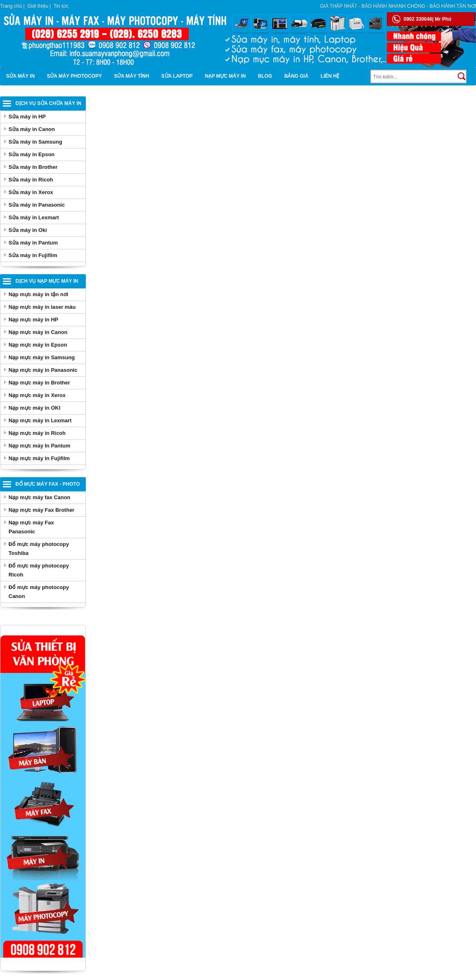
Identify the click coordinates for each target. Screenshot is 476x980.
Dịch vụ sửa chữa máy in (48, 103)
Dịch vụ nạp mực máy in (47, 281)
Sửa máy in (20, 76)
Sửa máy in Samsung (35, 142)
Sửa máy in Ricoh (31, 180)
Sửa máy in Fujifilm (33, 255)
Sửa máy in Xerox (31, 192)
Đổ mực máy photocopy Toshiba (39, 549)
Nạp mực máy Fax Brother (41, 510)
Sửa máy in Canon (32, 129)
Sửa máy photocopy (74, 76)
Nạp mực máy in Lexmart (40, 420)
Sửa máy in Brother (33, 167)
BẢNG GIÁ (296, 76)
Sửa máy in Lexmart (34, 217)
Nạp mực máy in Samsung (42, 357)
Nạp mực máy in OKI (34, 408)
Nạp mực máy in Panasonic (43, 370)
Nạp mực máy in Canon (38, 332)
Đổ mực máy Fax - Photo (48, 484)
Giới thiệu (38, 6)
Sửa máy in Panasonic (37, 205)
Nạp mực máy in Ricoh (37, 433)
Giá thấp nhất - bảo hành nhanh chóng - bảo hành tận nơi (398, 6)
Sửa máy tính (131, 76)
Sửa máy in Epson (32, 154)
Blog (265, 76)
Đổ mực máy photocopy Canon (39, 592)
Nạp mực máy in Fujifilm (39, 458)
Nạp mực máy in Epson (38, 345)
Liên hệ (330, 76)
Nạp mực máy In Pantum (39, 446)
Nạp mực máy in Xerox (37, 395)
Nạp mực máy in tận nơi (38, 294)
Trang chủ (11, 6)
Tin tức (61, 6)
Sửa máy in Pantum (33, 243)
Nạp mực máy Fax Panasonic (31, 527)
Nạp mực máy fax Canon (39, 497)
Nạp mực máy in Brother (39, 383)
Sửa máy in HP (27, 117)
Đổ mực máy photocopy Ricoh (39, 570)
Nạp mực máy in (226, 76)
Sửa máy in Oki (28, 230)
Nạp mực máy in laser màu (42, 307)
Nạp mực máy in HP (33, 320)
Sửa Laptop (177, 76)
